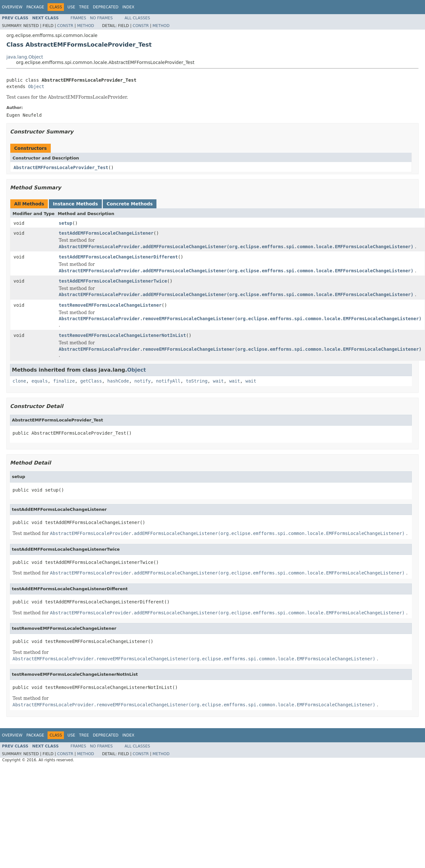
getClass (91, 381)
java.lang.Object (25, 57)
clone (19, 381)
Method (86, 26)
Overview (12, 7)
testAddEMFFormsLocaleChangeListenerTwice (113, 281)
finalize (64, 381)
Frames (79, 18)
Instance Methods (75, 204)
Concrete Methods (130, 204)
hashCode (118, 381)
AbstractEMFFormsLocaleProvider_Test (61, 167)
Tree (84, 7)
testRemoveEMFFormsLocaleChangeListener (110, 305)
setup (66, 223)
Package (35, 7)
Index (128, 7)
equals (40, 381)
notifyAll (168, 381)
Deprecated (106, 7)
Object (36, 86)
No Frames (101, 18)
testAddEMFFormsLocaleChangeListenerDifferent (118, 257)
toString (197, 381)
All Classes (137, 18)
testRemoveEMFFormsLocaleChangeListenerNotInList (122, 335)
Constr (65, 26)
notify (142, 381)
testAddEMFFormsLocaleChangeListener (106, 233)
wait (218, 381)
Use (71, 7)
